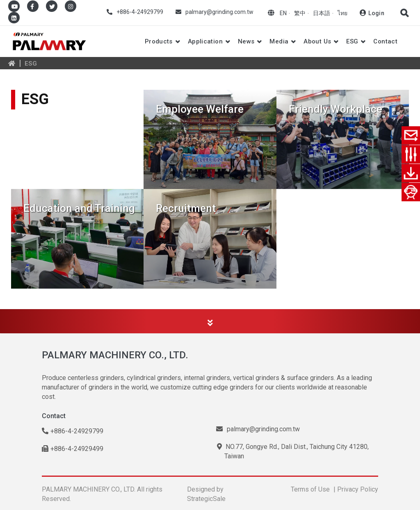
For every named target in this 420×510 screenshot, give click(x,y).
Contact (385, 41)
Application (205, 41)
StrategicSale (206, 499)
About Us (317, 41)
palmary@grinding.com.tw (219, 12)
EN (283, 13)
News (246, 41)
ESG (352, 41)
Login (376, 13)
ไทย (342, 13)
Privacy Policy (358, 489)
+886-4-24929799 (140, 12)
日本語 (322, 13)
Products (159, 41)
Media (279, 41)
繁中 (300, 13)
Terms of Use (310, 489)
